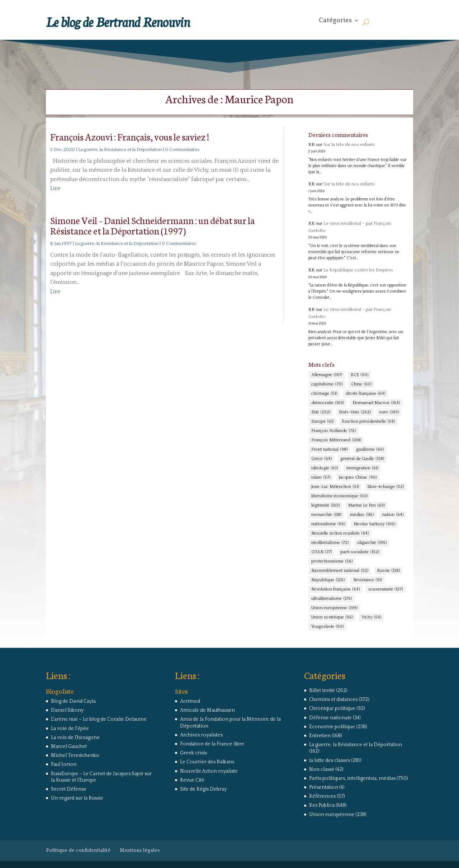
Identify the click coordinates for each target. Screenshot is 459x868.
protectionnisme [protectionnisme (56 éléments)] (332, 561)
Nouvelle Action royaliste (209, 771)
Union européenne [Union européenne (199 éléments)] (334, 608)
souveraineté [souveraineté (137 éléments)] (385, 589)
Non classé (322, 769)
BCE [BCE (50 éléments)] (359, 375)
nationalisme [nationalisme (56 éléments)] (328, 524)
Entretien (320, 736)
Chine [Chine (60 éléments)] (361, 384)
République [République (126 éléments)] (328, 580)
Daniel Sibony (67, 710)
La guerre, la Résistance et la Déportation (120, 150)
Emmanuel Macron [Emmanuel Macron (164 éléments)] (376, 403)
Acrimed (190, 701)
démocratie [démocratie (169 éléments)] (328, 403)
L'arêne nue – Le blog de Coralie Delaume (99, 719)
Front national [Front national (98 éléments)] (329, 450)
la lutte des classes (330, 760)
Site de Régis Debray (203, 789)
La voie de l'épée (70, 729)
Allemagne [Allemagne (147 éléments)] (327, 375)
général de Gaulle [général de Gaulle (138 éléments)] (362, 459)
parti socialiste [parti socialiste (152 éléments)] (360, 552)
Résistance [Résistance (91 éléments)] (368, 580)
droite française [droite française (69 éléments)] (365, 394)
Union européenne (332, 815)
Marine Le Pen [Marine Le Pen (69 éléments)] (366, 506)
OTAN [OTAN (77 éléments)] (321, 552)
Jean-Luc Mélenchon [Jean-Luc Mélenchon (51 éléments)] (335, 487)
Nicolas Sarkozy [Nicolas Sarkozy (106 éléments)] (374, 524)
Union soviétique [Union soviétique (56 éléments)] (332, 617)
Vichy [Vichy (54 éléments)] (371, 617)
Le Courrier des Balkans (207, 762)
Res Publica (322, 805)
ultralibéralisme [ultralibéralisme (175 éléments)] (332, 599)
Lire (55, 188)
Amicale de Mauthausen (207, 710)
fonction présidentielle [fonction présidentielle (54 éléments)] (368, 422)
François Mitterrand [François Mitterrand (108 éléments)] (336, 440)
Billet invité (322, 691)
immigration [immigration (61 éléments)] (362, 468)
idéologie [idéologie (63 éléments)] (325, 468)
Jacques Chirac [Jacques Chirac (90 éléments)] (358, 478)
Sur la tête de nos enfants (349, 144)
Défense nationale (330, 718)
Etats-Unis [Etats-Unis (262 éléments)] (355, 412)
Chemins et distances (333, 699)
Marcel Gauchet (69, 746)
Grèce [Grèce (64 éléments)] (321, 459)
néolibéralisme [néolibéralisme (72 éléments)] (330, 543)
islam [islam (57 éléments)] (321, 478)
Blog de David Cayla (73, 701)
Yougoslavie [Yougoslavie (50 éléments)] (327, 627)
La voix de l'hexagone (75, 737)
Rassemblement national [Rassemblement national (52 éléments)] (340, 571)
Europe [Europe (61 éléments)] (322, 422)
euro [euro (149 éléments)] (389, 412)
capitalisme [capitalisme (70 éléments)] (327, 384)
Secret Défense (69, 789)
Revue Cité (192, 780)
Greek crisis (193, 753)
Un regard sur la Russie (77, 798)
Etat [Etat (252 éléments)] (321, 412)
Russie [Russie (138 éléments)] (388, 571)
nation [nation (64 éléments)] (393, 515)
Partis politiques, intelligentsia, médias (352, 778)
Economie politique (332, 727)
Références (322, 796)
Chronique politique (332, 708)
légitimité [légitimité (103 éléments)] (325, 506)
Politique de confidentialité (78, 850)
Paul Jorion (64, 764)
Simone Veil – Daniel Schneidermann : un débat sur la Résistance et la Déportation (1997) (152, 225)
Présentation (324, 787)
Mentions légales (140, 850)
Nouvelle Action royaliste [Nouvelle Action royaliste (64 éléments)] (340, 533)
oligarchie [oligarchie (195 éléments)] (372, 543)
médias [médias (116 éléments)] (362, 515)
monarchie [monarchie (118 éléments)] (326, 515)
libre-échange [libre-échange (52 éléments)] (386, 487)
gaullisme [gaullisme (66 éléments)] (370, 450)
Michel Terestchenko (75, 755)
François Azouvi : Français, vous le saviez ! (130, 136)
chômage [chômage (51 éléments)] (324, 394)
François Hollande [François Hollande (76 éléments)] (333, 431)
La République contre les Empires (358, 270)
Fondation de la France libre (212, 744)
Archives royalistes (201, 735)
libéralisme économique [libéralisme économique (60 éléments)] (339, 496)
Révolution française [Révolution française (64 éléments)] (335, 589)
